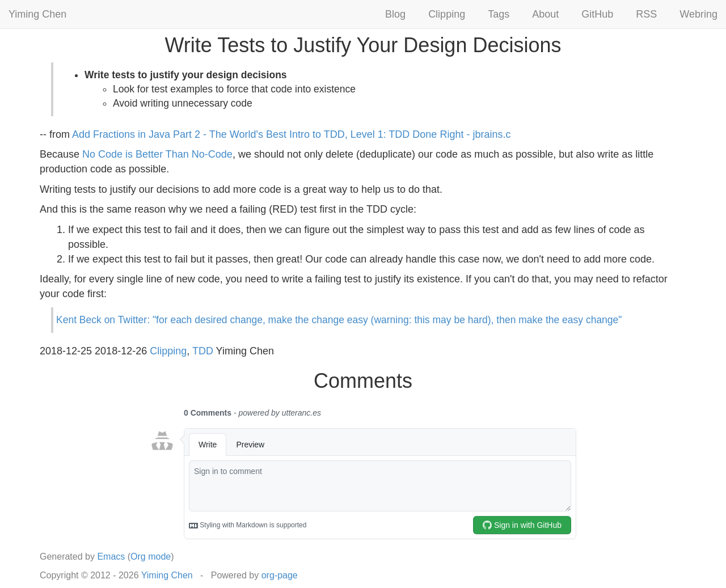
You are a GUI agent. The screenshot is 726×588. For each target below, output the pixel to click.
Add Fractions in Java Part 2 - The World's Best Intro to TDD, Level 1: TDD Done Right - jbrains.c (291, 134)
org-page (280, 575)
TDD (203, 351)
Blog (395, 14)
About (545, 14)
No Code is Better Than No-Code (157, 154)
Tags (499, 14)
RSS (646, 14)
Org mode (151, 557)
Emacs (111, 557)
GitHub (597, 14)
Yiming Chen (37, 14)
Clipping (447, 14)
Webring (698, 14)
